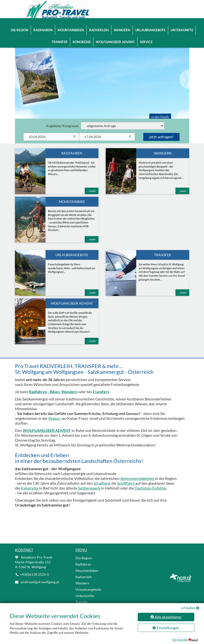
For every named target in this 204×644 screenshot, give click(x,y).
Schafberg (102, 484)
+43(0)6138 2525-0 (94, 7)
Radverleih (99, 25)
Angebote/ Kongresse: (105, 127)
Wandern (122, 25)
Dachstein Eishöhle (151, 489)
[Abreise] (107, 138)
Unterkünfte (182, 25)
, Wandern (68, 393)
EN (170, 7)
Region (54, 419)
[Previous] (20, 80)
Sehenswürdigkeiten (138, 479)
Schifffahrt (126, 484)
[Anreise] (51, 138)
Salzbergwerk (89, 489)
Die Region (19, 25)
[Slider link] (102, 75)
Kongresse (82, 37)
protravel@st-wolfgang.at (131, 7)
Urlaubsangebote (150, 25)
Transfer (60, 37)
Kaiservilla (30, 489)
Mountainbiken (71, 25)
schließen (188, 608)
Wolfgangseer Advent (115, 37)
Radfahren (43, 25)
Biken (55, 393)
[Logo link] (44, 10)
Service (146, 37)
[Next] (184, 80)
